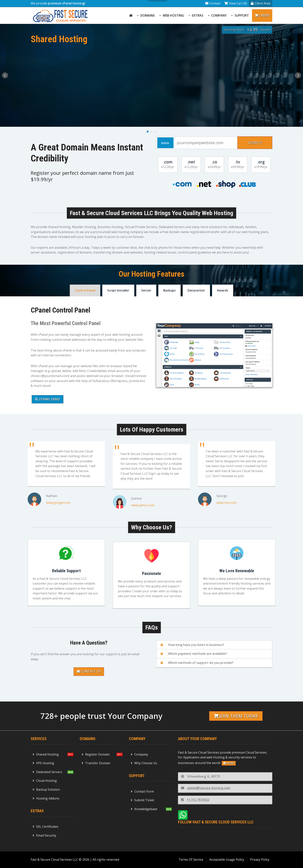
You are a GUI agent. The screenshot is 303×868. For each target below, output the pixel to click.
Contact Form (142, 791)
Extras (198, 15)
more (229, 763)
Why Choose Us (144, 763)
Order (262, 15)
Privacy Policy (260, 860)
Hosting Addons (46, 798)
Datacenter (196, 290)
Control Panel (85, 290)
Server (146, 290)
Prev (5, 75)
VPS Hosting (43, 763)
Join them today (236, 716)
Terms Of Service (191, 860)
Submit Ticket (143, 800)
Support (242, 15)
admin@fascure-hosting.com (206, 788)
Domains (148, 15)
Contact (213, 3)
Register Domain (96, 754)
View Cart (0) (236, 3)
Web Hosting (173, 15)
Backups (169, 290)
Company (219, 15)
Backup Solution (46, 789)
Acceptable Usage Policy (227, 860)
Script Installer (118, 290)
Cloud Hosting (45, 781)
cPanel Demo (48, 399)
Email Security (44, 835)
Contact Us (89, 671)
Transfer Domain (96, 763)
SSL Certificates (46, 827)
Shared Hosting (46, 754)
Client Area (261, 3)
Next (298, 75)
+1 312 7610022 (195, 800)
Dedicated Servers (47, 772)
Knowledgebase (144, 809)
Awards (223, 290)
